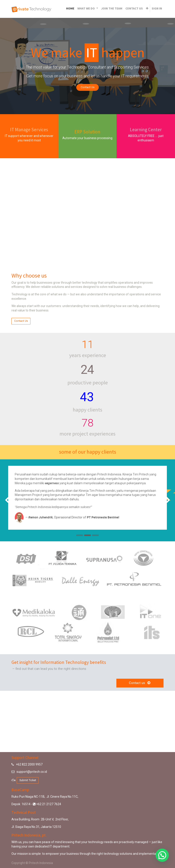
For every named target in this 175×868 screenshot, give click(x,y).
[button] (147, 8)
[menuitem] (70, 8)
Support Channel (25, 757)
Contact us (140, 683)
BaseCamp (20, 790)
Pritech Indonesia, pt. (29, 835)
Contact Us (88, 87)
